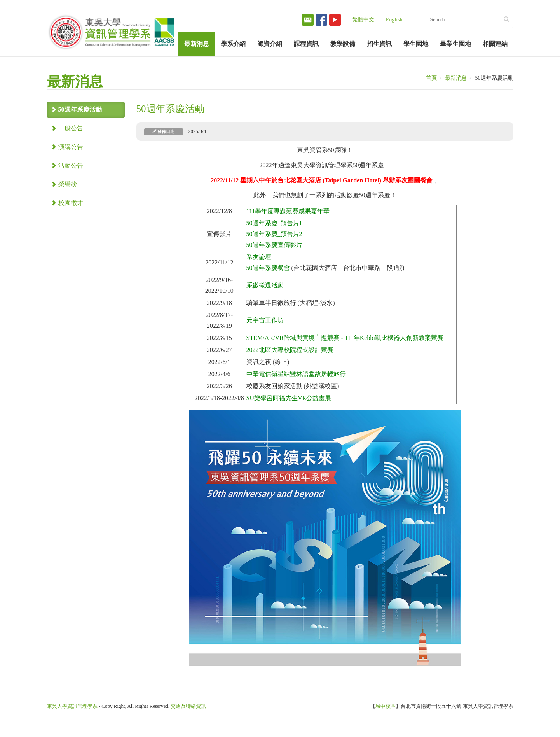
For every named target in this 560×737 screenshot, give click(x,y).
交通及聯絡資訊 (188, 706)
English (394, 20)
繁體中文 (363, 20)
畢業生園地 (455, 44)
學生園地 (416, 44)
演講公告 (67, 147)
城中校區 (386, 706)
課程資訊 (306, 44)
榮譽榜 (64, 184)
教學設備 (343, 44)
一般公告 (67, 128)
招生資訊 (379, 44)
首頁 (431, 78)
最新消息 (197, 44)
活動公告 (67, 165)
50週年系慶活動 (76, 109)
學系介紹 (233, 44)
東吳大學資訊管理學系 (72, 706)
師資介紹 (270, 44)
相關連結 (495, 44)
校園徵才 (67, 203)
